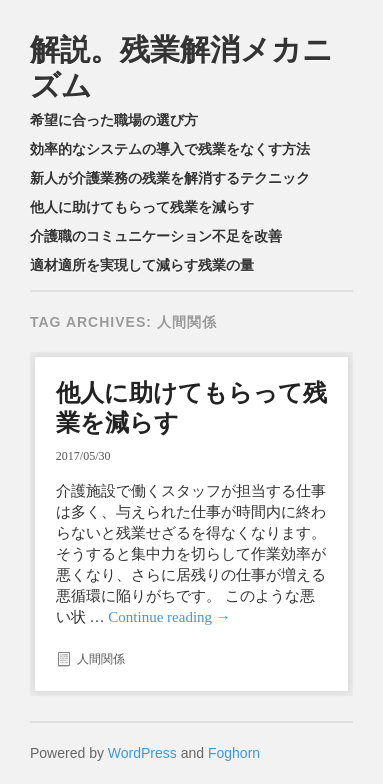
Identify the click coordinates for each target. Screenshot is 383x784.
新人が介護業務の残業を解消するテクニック (170, 178)
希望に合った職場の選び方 (114, 120)
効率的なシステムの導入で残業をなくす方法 (170, 149)
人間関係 (101, 659)
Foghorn (234, 753)
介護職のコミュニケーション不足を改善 (156, 236)
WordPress (142, 753)
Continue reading (169, 617)
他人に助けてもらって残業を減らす (142, 207)
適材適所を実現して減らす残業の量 (142, 265)
